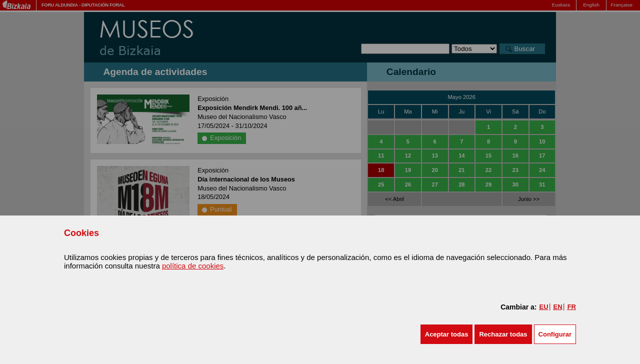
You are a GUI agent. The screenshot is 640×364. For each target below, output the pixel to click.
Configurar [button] (555, 334)
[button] (447, 334)
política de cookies (193, 266)
